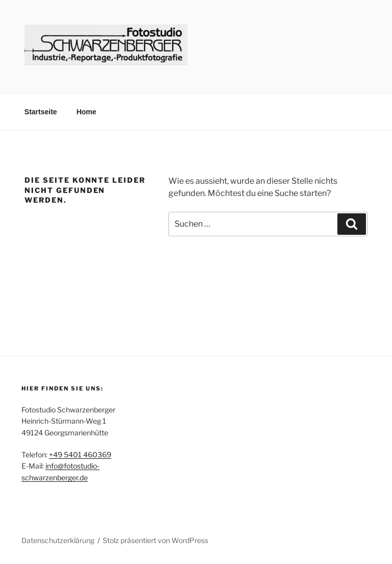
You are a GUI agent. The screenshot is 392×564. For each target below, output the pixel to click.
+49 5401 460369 (80, 455)
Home (87, 112)
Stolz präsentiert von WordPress (155, 540)
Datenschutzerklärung (58, 540)
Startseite (41, 112)
